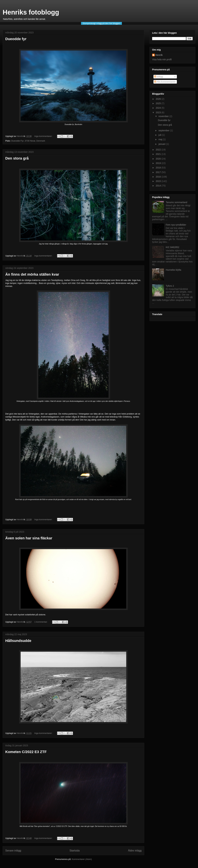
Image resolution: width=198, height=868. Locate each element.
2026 (159, 99)
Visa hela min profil (162, 59)
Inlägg (159, 77)
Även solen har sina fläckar (29, 538)
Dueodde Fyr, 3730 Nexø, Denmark (28, 141)
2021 (159, 154)
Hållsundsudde (18, 641)
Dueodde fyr (16, 39)
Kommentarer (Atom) (82, 859)
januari (162, 144)
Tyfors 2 (170, 286)
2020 (159, 159)
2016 (159, 177)
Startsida (75, 851)
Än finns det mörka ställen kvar (32, 274)
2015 (159, 181)
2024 (159, 108)
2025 (159, 103)
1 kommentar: (41, 622)
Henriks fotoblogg (31, 12)
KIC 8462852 (173, 247)
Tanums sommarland (177, 202)
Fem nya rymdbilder (176, 225)
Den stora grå (17, 158)
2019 (159, 163)
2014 (159, 186)
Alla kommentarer (164, 82)
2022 (159, 150)
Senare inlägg (13, 851)
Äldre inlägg (135, 851)
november (164, 116)
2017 (159, 172)
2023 (159, 112)
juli (160, 135)
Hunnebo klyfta (173, 270)
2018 (159, 168)
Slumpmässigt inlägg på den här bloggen (101, 23)
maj (161, 139)
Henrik (159, 55)
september (164, 130)
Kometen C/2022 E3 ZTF (26, 752)
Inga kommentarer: (44, 136)
